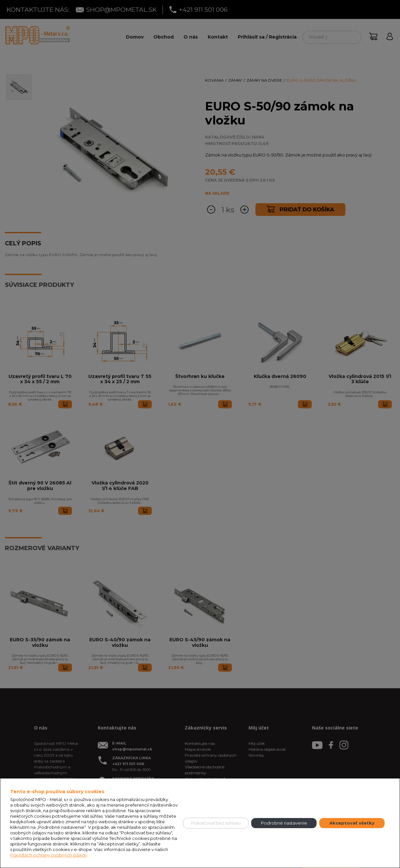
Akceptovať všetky (352, 823)
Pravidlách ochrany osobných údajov (49, 855)
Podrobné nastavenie (284, 823)
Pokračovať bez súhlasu (216, 823)
